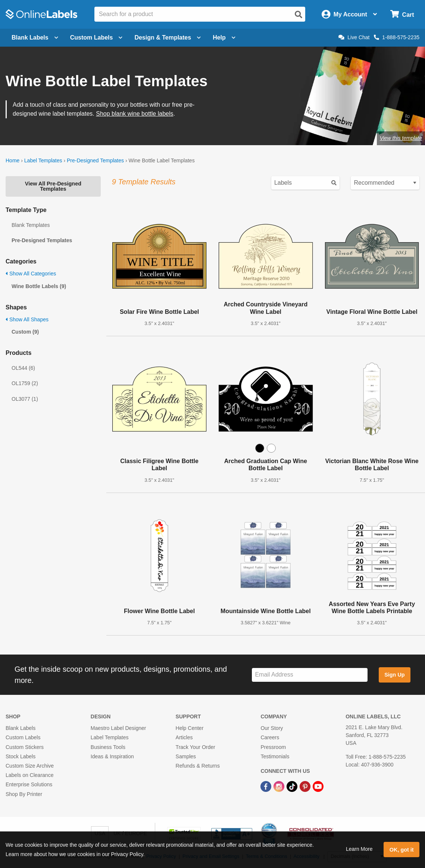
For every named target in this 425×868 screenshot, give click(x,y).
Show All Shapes (27, 319)
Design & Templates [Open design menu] (168, 38)
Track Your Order (196, 747)
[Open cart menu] (402, 14)
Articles (184, 737)
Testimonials (275, 756)
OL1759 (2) (25, 383)
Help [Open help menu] (224, 38)
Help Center (190, 728)
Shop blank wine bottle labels (135, 114)
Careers (270, 737)
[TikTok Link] (293, 786)
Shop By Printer (24, 794)
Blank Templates (31, 225)
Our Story (272, 728)
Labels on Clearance (29, 775)
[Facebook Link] (267, 786)
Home (12, 160)
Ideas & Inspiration (112, 756)
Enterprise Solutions (29, 784)
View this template (401, 138)
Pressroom (273, 747)
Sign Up (394, 675)
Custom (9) (25, 332)
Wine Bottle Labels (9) (39, 286)
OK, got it (402, 850)
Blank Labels (21, 728)
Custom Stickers (25, 747)
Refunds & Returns (198, 766)
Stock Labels (21, 756)
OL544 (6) (23, 368)
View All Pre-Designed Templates (53, 186)
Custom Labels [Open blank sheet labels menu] (96, 38)
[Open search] (299, 15)
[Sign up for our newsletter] (310, 675)
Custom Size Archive (30, 766)
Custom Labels (23, 737)
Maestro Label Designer (118, 728)
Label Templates (43, 160)
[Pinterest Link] (306, 786)
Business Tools (108, 747)
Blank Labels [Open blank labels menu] (35, 38)
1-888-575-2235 (397, 37)
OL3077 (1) (25, 399)
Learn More (359, 849)
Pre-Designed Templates (95, 160)
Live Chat (354, 37)
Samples (186, 756)
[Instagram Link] (280, 786)
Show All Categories (31, 274)
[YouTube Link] (318, 786)
